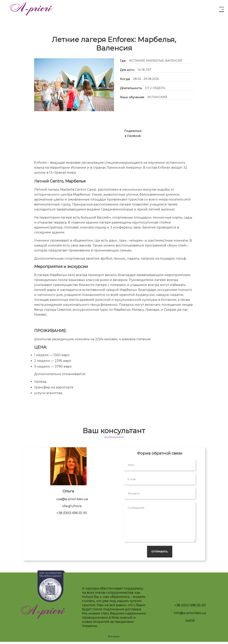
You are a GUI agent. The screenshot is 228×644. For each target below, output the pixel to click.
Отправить (159, 554)
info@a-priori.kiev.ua (190, 615)
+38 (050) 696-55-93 (190, 607)
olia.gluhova (72, 508)
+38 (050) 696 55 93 (72, 515)
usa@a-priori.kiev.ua (72, 501)
